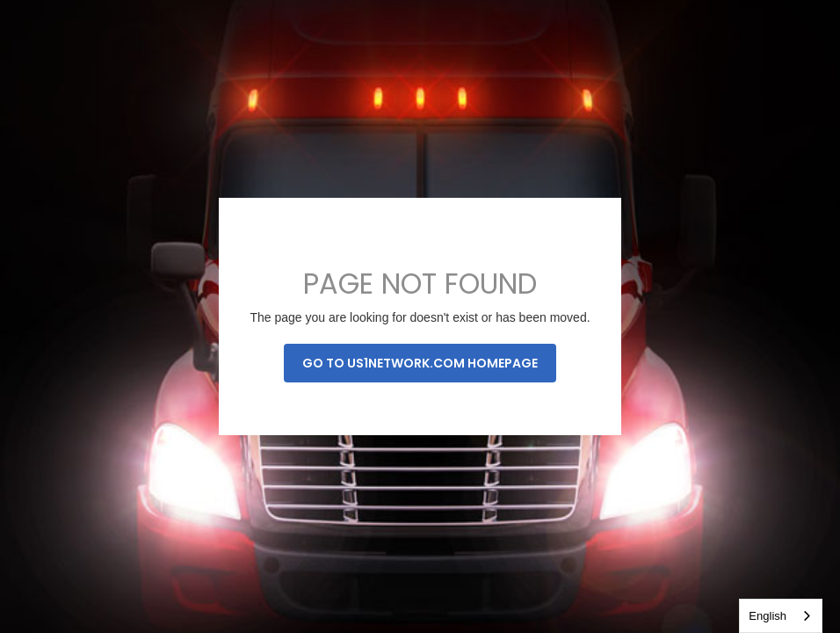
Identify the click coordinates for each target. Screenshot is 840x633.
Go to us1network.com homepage (420, 363)
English (768, 616)
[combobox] (781, 616)
